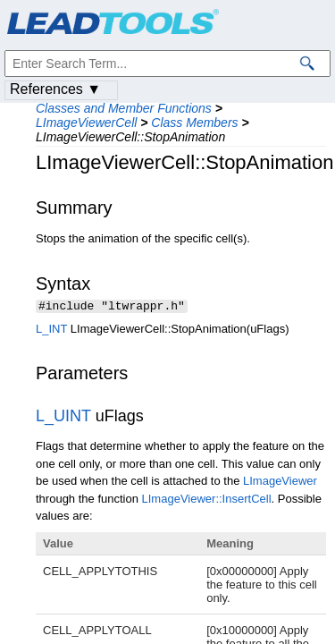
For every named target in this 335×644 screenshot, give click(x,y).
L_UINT (63, 418)
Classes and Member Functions (124, 108)
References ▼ (55, 89)
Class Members (194, 123)
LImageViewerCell (86, 123)
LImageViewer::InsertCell (207, 500)
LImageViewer (280, 483)
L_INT (51, 330)
